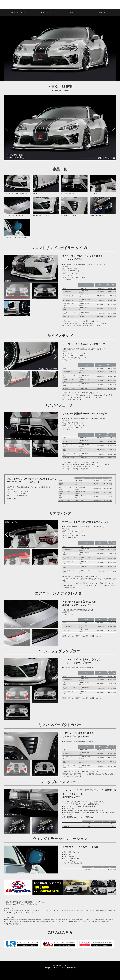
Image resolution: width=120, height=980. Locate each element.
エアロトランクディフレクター (14, 215)
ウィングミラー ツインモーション (15, 237)
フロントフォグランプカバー (42, 215)
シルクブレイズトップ (18, 12)
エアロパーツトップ (46, 12)
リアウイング (94, 193)
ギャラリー (74, 12)
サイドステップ (38, 193)
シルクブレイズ (24, 4)
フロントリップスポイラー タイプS (16, 193)
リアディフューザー (68, 193)
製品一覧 (102, 12)
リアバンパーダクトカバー (70, 215)
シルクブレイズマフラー (98, 215)
